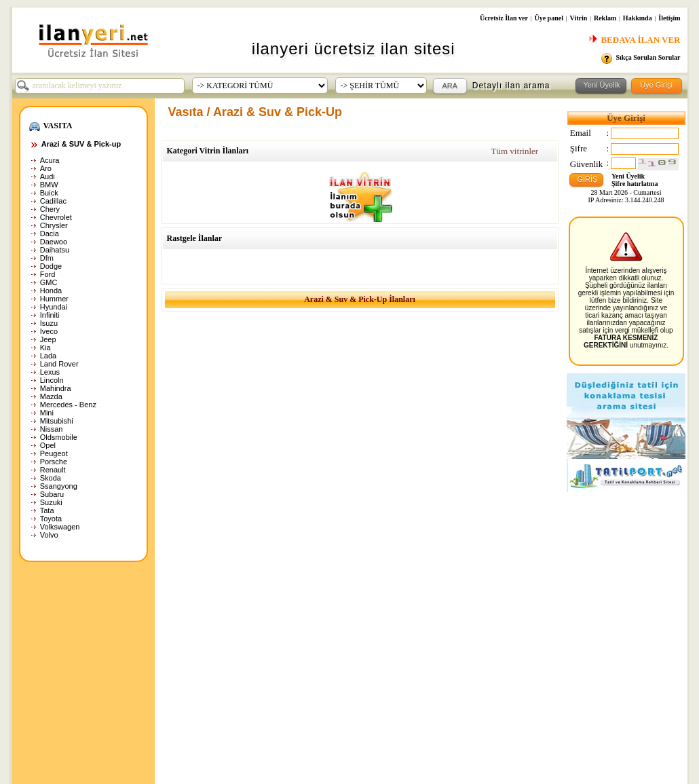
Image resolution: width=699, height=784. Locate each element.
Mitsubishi (57, 421)
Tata (47, 510)
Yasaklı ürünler (83, 683)
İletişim (669, 18)
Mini (47, 413)
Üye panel (549, 18)
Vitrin (579, 18)
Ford (48, 274)
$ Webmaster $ (201, 683)
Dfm (47, 258)
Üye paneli (313, 669)
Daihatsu (55, 250)
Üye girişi (310, 656)
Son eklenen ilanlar (208, 642)
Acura (50, 160)
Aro (46, 168)
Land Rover (59, 364)
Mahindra (56, 388)
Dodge (51, 266)
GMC (49, 282)
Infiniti (50, 315)
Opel (48, 445)
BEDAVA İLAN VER (634, 40)
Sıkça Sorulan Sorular (648, 57)
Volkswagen (60, 527)
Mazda (51, 396)
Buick (49, 193)
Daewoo (54, 242)
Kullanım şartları (86, 669)
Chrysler (54, 225)
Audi (48, 176)
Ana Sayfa (75, 642)
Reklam (605, 18)
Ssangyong (59, 486)
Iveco (49, 331)
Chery (50, 209)
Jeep (48, 339)
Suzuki (51, 502)
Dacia (50, 234)
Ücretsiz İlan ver (504, 18)
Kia (45, 348)
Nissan (52, 429)
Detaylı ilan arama (511, 86)
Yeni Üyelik (628, 176)
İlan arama (193, 656)
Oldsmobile (59, 437)
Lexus (50, 372)
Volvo (49, 535)
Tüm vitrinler (514, 151)
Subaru (52, 494)
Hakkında (638, 18)
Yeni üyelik (312, 642)
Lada (48, 356)
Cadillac (53, 201)
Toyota (51, 519)
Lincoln (52, 380)
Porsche (54, 462)
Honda (51, 291)
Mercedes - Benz (68, 405)
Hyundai (54, 307)
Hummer (54, 299)
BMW (49, 185)
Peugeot (54, 453)
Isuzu (49, 323)
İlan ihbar (190, 669)
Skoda (51, 478)
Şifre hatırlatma (635, 184)
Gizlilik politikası (85, 656)
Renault (53, 470)
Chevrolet (56, 217)
